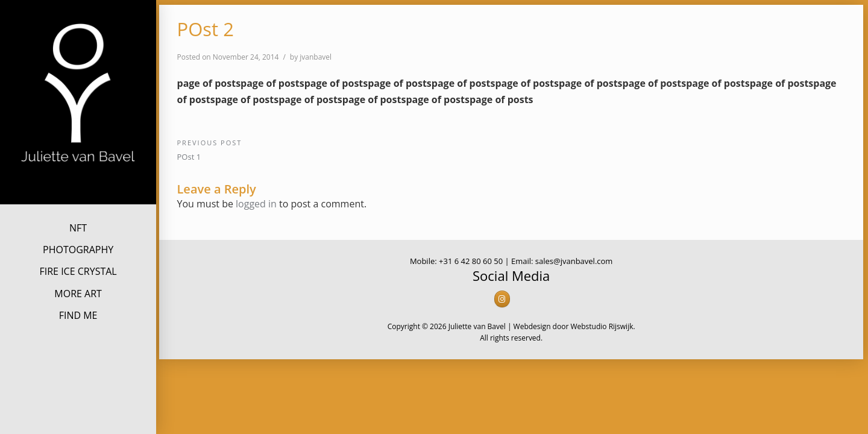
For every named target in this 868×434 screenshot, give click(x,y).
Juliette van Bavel (78, 183)
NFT (78, 228)
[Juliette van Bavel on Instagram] (502, 299)
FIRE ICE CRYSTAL (78, 271)
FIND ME (78, 315)
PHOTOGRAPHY (78, 250)
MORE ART (78, 294)
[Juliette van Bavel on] (520, 299)
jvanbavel (316, 57)
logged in (256, 204)
